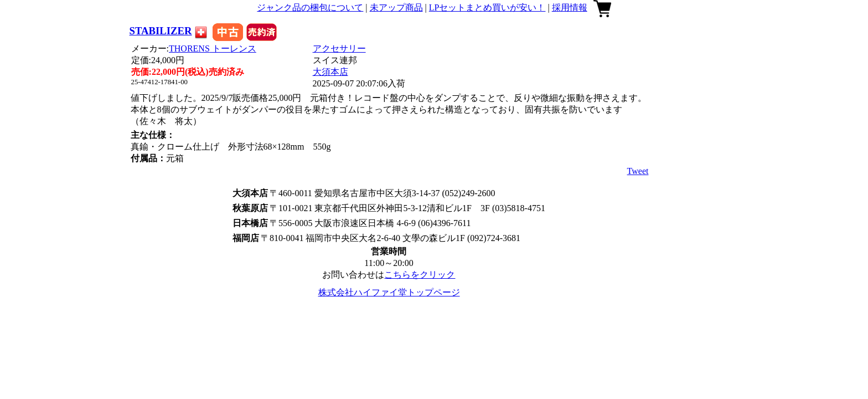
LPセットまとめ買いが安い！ (487, 7)
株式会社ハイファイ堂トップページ (389, 292)
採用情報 (570, 7)
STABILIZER (161, 31)
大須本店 (330, 72)
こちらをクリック (420, 275)
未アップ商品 (396, 7)
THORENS (213, 48)
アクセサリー (339, 48)
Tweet (638, 171)
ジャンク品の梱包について (310, 7)
